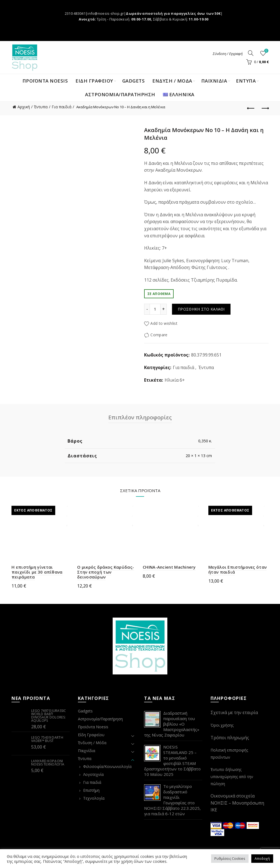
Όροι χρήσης (222, 725)
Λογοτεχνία (93, 774)
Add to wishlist (164, 323)
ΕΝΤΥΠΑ (246, 81)
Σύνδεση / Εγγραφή (228, 54)
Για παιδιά (62, 107)
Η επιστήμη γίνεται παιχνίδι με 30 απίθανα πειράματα (37, 572)
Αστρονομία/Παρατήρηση (120, 94)
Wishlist (266, 51)
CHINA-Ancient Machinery (169, 567)
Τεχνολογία (94, 798)
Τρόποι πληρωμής (230, 738)
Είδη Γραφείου (91, 735)
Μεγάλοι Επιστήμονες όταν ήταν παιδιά (237, 569)
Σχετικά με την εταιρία (234, 712)
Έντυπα (41, 107)
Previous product (251, 108)
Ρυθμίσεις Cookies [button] (230, 858)
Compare (159, 335)
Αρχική (24, 107)
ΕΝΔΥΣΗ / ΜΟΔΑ (172, 81)
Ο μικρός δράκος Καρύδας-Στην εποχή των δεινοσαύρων (106, 572)
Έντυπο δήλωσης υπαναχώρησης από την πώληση (232, 776)
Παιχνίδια (87, 751)
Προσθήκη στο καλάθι (201, 309)
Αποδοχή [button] (262, 858)
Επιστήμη (91, 790)
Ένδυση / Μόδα (92, 743)
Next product (265, 108)
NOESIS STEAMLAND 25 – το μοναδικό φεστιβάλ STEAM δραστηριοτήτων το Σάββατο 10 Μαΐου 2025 (172, 761)
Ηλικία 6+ (175, 380)
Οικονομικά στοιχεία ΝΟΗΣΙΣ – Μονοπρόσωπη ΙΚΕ (237, 803)
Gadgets (134, 81)
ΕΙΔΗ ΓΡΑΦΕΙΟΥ (94, 81)
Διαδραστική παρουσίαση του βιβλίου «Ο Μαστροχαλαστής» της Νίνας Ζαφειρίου (172, 724)
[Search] (251, 53)
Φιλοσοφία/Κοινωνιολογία (107, 766)
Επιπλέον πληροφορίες (140, 417)
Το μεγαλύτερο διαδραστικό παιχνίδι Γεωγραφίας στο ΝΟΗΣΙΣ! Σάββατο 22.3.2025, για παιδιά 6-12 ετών (172, 800)
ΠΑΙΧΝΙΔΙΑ (214, 81)
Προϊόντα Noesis (45, 81)
